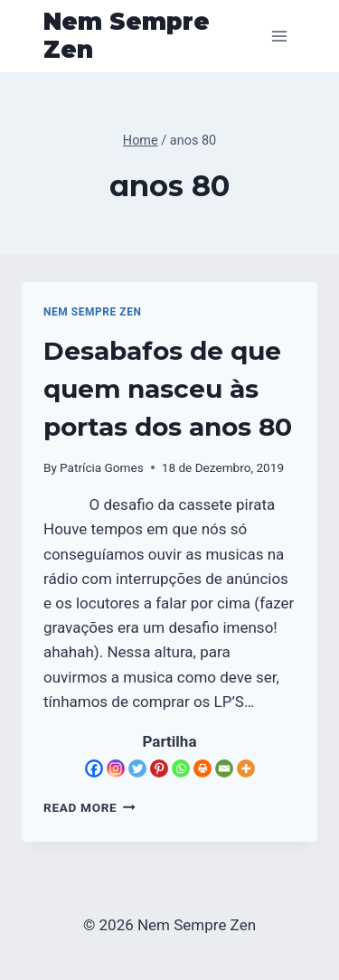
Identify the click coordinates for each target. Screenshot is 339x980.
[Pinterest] (159, 768)
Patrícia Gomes (102, 467)
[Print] (202, 768)
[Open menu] (279, 36)
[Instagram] (116, 768)
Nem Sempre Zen (92, 312)
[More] (246, 768)
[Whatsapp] (181, 768)
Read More (89, 807)
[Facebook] (94, 768)
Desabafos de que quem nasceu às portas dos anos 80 (168, 389)
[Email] (224, 768)
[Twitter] (137, 768)
